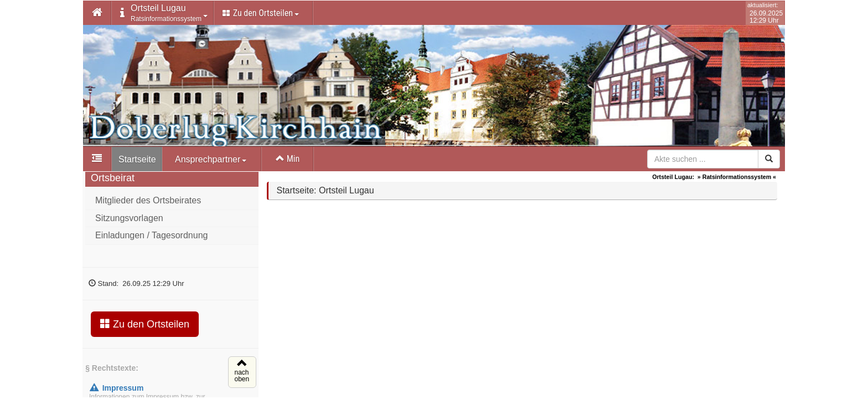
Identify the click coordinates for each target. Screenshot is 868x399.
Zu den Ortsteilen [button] (261, 13)
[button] (97, 13)
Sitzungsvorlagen (129, 221)
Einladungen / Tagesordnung (151, 239)
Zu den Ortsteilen (145, 327)
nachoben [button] (241, 376)
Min (288, 159)
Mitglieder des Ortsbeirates (148, 204)
